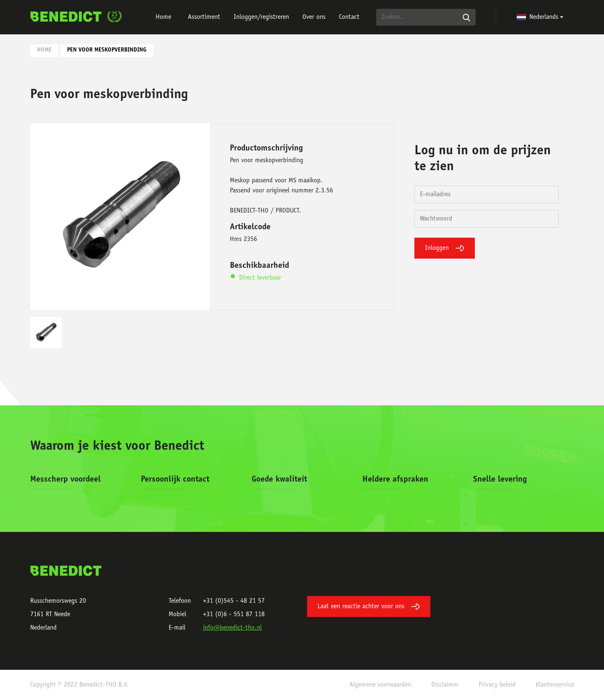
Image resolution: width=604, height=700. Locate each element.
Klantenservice (555, 685)
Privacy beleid (497, 685)
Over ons (314, 17)
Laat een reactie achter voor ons (369, 607)
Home (163, 17)
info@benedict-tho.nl (232, 628)
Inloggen (445, 248)
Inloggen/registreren (261, 17)
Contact (349, 17)
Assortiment (204, 17)
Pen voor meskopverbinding (107, 50)
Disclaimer (445, 685)
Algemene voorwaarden (380, 685)
